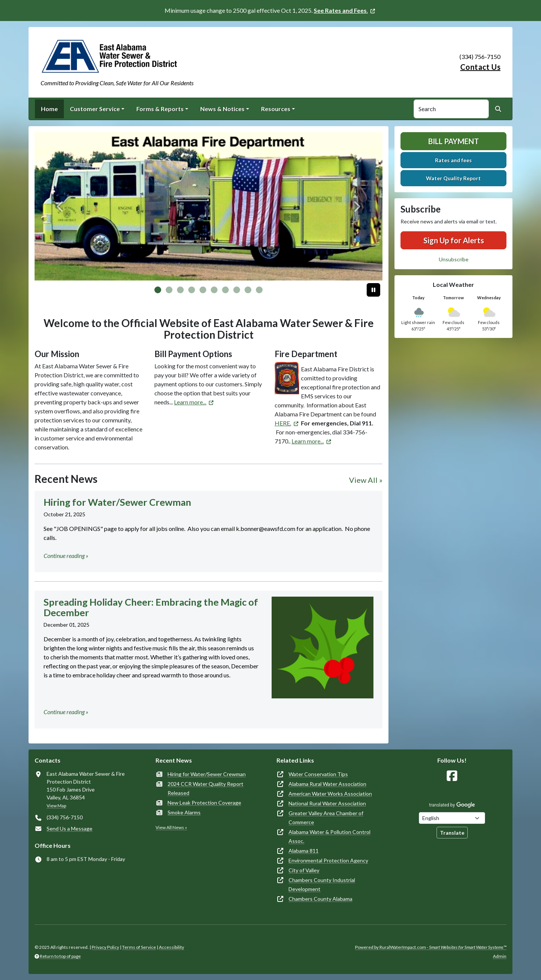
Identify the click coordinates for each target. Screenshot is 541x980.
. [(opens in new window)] (341, 10)
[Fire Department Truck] (209, 206)
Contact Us (480, 67)
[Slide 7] (237, 290)
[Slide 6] (225, 290)
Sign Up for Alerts (454, 240)
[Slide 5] (214, 290)
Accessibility (172, 947)
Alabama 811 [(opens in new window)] (304, 851)
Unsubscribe (454, 259)
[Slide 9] (259, 290)
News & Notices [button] (222, 109)
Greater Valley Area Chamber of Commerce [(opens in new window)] (326, 818)
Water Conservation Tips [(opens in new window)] (318, 774)
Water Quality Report (453, 178)
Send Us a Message (70, 828)
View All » (366, 480)
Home (49, 109)
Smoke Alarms (184, 812)
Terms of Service (139, 947)
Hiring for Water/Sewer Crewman (207, 774)
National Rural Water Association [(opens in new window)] (327, 803)
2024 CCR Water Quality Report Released (206, 788)
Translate (452, 833)
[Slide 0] (158, 290)
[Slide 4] (203, 290)
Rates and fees (453, 160)
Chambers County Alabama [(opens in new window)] (320, 899)
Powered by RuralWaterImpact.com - (431, 947)
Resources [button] (276, 109)
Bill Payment (454, 141)
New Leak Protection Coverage (204, 803)
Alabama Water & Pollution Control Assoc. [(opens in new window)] (329, 836)
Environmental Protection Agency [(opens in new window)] (328, 860)
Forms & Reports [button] (160, 109)
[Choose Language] (452, 818)
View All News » (171, 827)
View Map (56, 806)
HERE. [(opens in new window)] (283, 423)
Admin (500, 956)
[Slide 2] (180, 290)
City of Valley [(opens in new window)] (304, 870)
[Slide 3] (192, 290)
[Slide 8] (248, 290)
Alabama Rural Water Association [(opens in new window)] (327, 784)
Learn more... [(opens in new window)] (190, 402)
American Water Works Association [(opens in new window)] (330, 794)
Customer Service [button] (95, 109)
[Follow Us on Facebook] (452, 776)
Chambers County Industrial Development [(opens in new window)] (322, 884)
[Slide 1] (169, 290)
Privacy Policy (105, 947)
